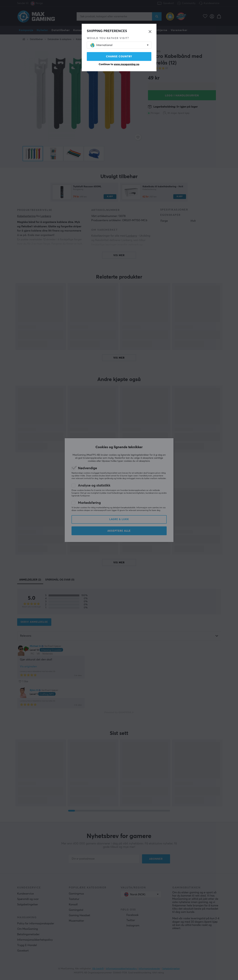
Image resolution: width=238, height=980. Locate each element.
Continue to (119, 64)
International (101, 45)
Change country (119, 57)
